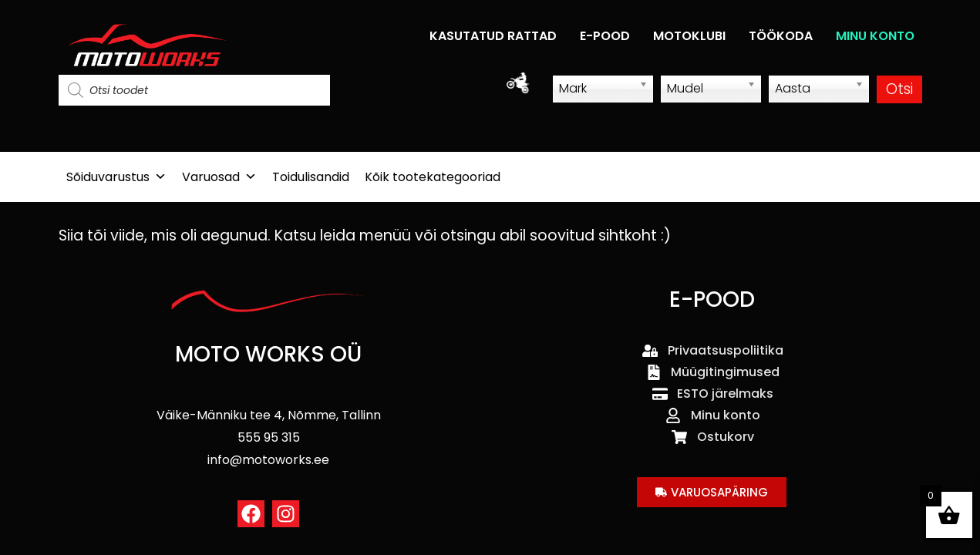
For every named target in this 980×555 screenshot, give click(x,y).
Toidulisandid (311, 177)
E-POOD (605, 36)
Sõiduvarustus (116, 177)
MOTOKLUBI (689, 36)
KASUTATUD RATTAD (493, 36)
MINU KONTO (875, 36)
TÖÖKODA (781, 36)
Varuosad (219, 177)
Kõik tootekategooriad (433, 177)
